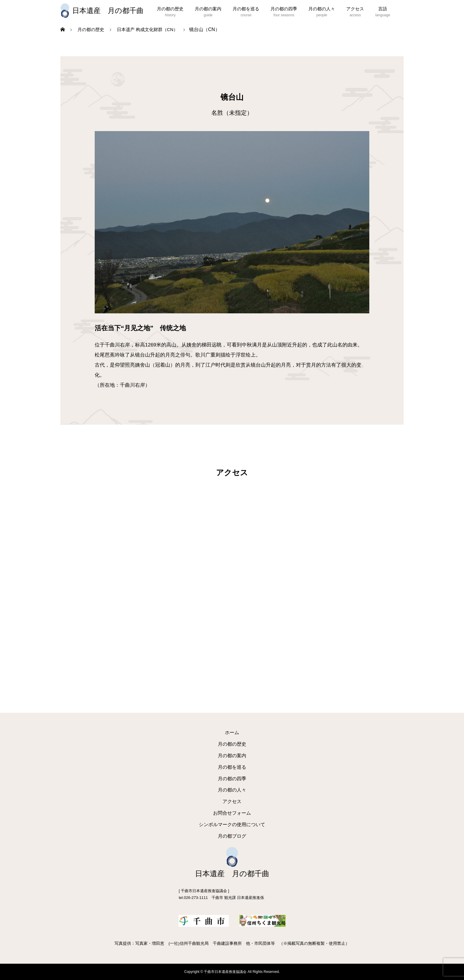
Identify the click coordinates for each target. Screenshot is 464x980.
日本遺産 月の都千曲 (108, 11)
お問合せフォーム (232, 813)
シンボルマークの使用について (232, 825)
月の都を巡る (246, 9)
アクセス (355, 9)
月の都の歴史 (170, 9)
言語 (383, 9)
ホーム (232, 732)
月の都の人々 (322, 9)
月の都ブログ (232, 836)
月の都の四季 (284, 9)
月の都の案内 (208, 9)
